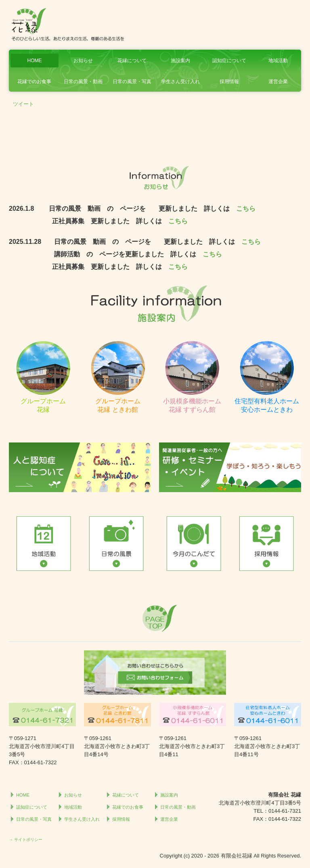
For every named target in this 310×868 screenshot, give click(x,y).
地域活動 (278, 61)
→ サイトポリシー (26, 840)
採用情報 (229, 82)
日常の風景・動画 (83, 82)
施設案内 (180, 61)
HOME (34, 61)
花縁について (132, 61)
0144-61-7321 (285, 811)
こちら (246, 209)
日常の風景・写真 (132, 82)
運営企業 (278, 82)
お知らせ (83, 61)
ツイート (23, 104)
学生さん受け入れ (180, 82)
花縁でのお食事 (34, 82)
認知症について (229, 61)
